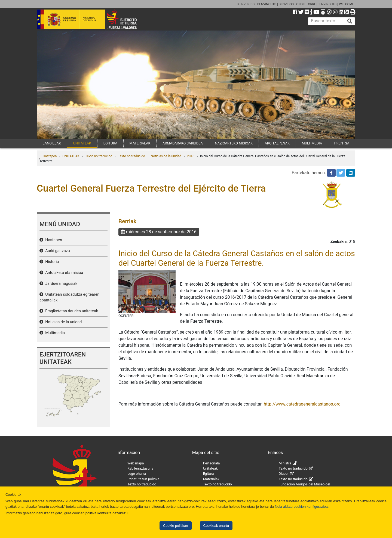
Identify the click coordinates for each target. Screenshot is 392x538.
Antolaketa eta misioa (63, 273)
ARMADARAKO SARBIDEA (183, 143)
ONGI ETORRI (306, 4)
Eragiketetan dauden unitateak (71, 311)
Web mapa (136, 463)
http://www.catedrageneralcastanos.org (302, 404)
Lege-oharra (137, 474)
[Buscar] (350, 21)
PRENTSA (342, 143)
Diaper (284, 474)
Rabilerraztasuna (140, 468)
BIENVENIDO (246, 4)
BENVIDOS (286, 4)
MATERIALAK (140, 143)
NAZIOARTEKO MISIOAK (234, 143)
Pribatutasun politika (143, 479)
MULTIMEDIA (312, 143)
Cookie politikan (175, 526)
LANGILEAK (52, 143)
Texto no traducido (99, 156)
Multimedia (54, 333)
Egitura (209, 474)
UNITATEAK (82, 143)
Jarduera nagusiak (60, 284)
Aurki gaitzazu (57, 251)
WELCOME (346, 4)
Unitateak (210, 468)
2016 (191, 156)
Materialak (211, 479)
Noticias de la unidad (166, 156)
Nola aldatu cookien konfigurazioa (301, 507)
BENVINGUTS (267, 4)
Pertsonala (212, 463)
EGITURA (110, 143)
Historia (51, 262)
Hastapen (50, 156)
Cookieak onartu (216, 526)
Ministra (285, 463)
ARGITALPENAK (277, 143)
